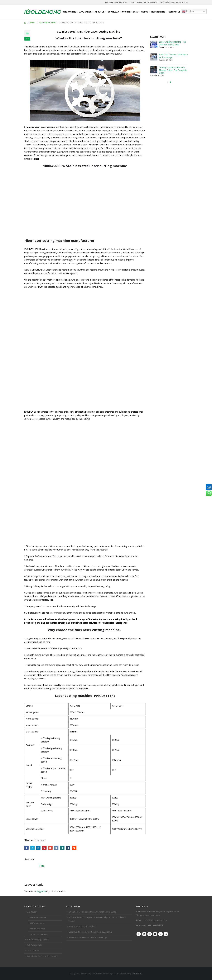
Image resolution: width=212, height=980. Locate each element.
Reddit (74, 848)
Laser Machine (33, 951)
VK (56, 848)
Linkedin (166, 934)
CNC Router (32, 912)
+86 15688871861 (150, 2)
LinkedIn (38, 848)
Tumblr (68, 848)
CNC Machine (69, 12)
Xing (62, 848)
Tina (42, 866)
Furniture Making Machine (38, 940)
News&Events (158, 12)
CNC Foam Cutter (38, 929)
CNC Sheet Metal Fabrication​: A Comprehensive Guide (92, 912)
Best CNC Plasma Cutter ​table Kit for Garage (173, 56)
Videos (144, 12)
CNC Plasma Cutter (35, 945)
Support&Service (129, 12)
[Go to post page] (154, 44)
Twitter (32, 848)
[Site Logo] (43, 12)
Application (85, 12)
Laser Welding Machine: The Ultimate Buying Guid (172, 43)
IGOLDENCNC (137, 973)
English (188, 11)
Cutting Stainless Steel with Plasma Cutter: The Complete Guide (173, 70)
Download (113, 12)
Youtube (155, 934)
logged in (41, 891)
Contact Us (174, 12)
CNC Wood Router (38, 918)
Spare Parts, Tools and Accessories (42, 956)
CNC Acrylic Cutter (38, 923)
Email (50, 848)
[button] (168, 82)
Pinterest (44, 848)
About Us (100, 12)
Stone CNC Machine (39, 934)
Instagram (160, 934)
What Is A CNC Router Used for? (83, 926)
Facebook (26, 848)
